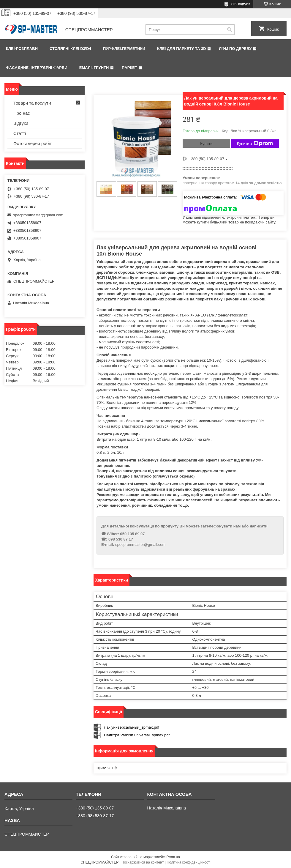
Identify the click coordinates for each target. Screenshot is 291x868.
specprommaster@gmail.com (140, 545)
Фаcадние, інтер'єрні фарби (37, 68)
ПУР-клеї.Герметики (124, 49)
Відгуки (21, 123)
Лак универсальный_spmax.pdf (132, 727)
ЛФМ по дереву (235, 49)
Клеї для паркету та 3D (182, 49)
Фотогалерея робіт (33, 143)
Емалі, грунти (94, 68)
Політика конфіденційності (189, 862)
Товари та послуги (32, 103)
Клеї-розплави (22, 49)
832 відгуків (241, 4)
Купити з (255, 144)
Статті (20, 133)
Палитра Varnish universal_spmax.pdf (137, 735)
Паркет (129, 68)
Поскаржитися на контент (143, 862)
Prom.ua (173, 857)
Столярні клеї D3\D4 (70, 49)
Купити (206, 144)
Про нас (22, 113)
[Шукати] (229, 30)
